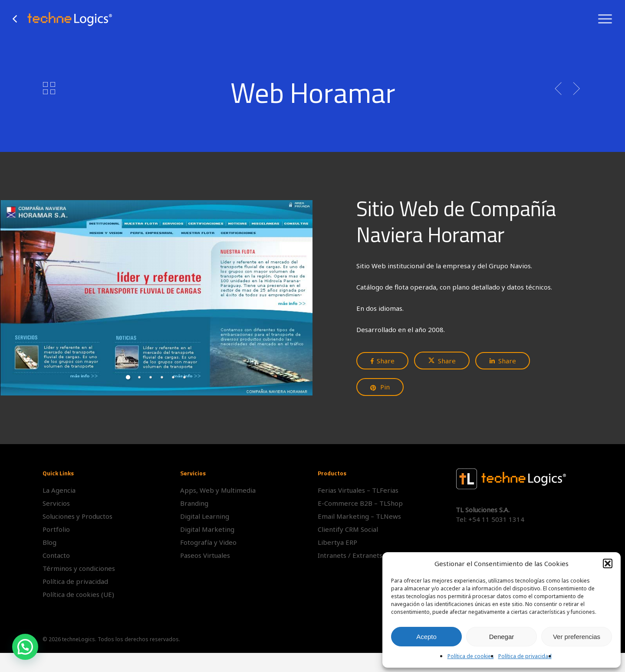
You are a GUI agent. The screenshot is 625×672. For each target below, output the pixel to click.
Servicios (56, 503)
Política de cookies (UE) (78, 594)
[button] (608, 563)
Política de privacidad (525, 656)
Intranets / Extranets (350, 555)
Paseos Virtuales (205, 555)
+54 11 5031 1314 (496, 519)
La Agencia (59, 490)
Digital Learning (205, 516)
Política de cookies (471, 656)
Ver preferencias (577, 637)
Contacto (56, 555)
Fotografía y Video (208, 542)
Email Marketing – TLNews (359, 516)
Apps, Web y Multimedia (218, 490)
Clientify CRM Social (348, 529)
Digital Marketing (207, 529)
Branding (194, 503)
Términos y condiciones (79, 568)
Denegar (502, 637)
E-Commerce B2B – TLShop (360, 503)
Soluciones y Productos (77, 516)
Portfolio (56, 529)
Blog (49, 542)
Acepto (426, 637)
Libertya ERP (337, 542)
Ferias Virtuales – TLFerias (358, 490)
